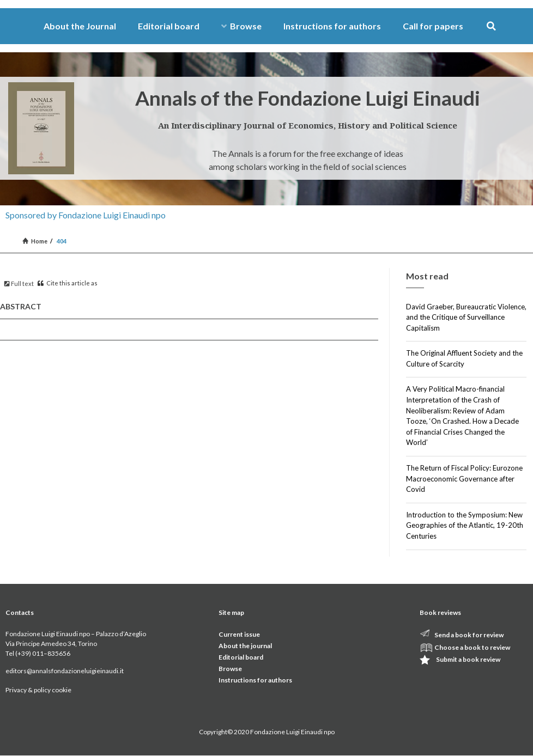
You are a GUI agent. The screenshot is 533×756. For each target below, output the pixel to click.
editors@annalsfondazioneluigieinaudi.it (65, 671)
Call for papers (433, 26)
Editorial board (169, 26)
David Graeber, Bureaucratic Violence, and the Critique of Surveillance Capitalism (466, 317)
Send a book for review (469, 635)
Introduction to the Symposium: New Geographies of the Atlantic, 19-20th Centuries (465, 525)
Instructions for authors (332, 26)
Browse (241, 26)
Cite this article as (68, 283)
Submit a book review (468, 659)
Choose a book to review (472, 647)
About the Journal (80, 26)
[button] (491, 26)
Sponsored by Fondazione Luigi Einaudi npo (86, 215)
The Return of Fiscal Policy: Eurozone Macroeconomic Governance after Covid (464, 478)
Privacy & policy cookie (38, 690)
